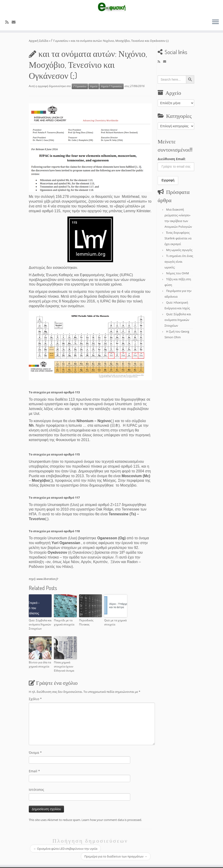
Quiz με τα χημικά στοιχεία (115, 622)
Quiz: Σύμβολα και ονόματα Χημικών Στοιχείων (40, 624)
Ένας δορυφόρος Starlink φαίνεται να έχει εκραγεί (178, 238)
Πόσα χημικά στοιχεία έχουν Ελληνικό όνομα (64, 666)
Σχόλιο (35, 699)
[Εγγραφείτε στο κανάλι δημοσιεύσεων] (8, 22)
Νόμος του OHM (178, 273)
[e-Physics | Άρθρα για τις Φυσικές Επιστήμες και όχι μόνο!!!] (111, 8)
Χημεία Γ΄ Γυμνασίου (111, 86)
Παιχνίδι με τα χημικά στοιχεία (64, 622)
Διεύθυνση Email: (172, 159)
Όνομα (35, 753)
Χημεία (94, 86)
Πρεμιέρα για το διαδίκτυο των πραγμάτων (116, 856)
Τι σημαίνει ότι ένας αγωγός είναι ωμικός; (179, 262)
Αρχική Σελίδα (39, 41)
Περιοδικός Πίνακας (86, 622)
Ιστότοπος (36, 790)
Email (34, 771)
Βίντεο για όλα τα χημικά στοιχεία (40, 664)
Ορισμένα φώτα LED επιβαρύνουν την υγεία (65, 849)
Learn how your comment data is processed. (112, 820)
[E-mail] (15, 22)
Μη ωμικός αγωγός (179, 250)
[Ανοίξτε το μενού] (215, 22)
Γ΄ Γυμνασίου (60, 41)
